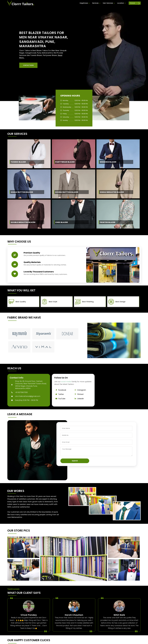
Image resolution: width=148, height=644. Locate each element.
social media (66, 382)
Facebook (60, 390)
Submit (75, 461)
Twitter (59, 394)
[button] (28, 65)
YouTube (60, 399)
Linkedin (79, 399)
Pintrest (78, 394)
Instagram (80, 390)
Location (122, 3)
